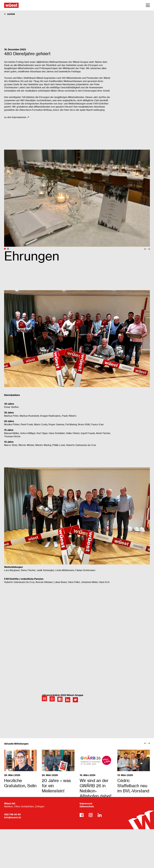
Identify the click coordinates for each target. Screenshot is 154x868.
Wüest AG (10, 803)
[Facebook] (82, 815)
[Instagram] (91, 815)
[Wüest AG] (11, 5)
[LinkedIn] (100, 815)
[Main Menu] (148, 5)
